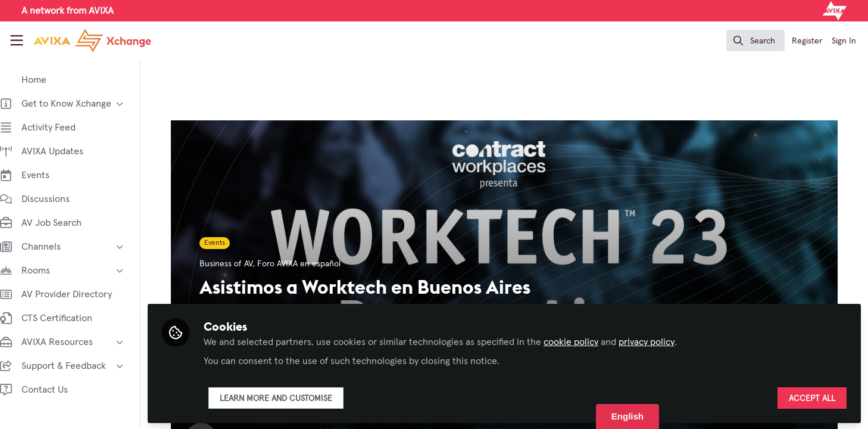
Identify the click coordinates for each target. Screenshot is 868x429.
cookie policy (583, 341)
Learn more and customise (288, 397)
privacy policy (658, 341)
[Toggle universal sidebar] (17, 41)
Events (221, 243)
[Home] (82, 41)
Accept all (812, 397)
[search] (755, 41)
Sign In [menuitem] (844, 41)
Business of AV (232, 264)
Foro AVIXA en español (305, 264)
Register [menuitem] (807, 41)
